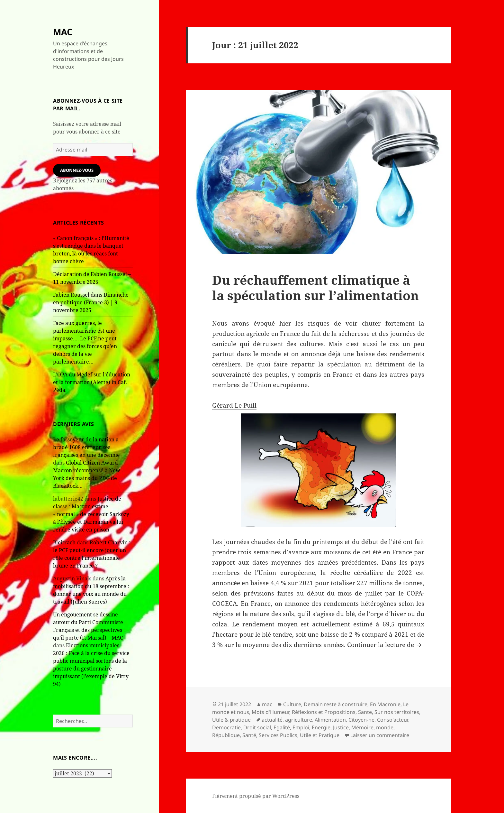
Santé (249, 735)
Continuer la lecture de (385, 645)
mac (267, 704)
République (226, 735)
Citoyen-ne (361, 720)
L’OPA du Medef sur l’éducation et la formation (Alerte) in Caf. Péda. (92, 382)
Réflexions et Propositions (324, 712)
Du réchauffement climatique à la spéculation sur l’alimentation (315, 287)
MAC (63, 32)
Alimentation (330, 720)
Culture (292, 704)
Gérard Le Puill (234, 405)
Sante (365, 712)
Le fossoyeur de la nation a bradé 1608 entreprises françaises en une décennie (86, 447)
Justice (341, 727)
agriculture (299, 720)
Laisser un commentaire (380, 735)
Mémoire (362, 727)
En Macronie (385, 704)
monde (385, 727)
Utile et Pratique (320, 735)
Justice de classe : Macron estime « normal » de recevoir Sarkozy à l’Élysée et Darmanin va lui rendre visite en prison (91, 514)
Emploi (301, 727)
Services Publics (278, 735)
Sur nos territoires (397, 712)
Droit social (257, 727)
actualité (272, 720)
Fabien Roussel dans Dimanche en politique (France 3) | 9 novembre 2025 (91, 302)
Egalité (282, 727)
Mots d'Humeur (270, 712)
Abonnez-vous (77, 170)
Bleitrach (64, 542)
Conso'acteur (393, 720)
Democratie (226, 727)
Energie (321, 727)
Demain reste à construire (336, 704)
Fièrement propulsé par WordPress (256, 796)
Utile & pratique (231, 720)
